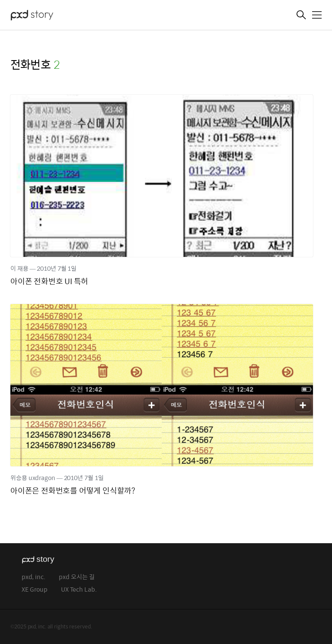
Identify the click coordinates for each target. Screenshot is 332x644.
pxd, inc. (34, 577)
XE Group (35, 590)
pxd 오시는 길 (77, 577)
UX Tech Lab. (79, 590)
